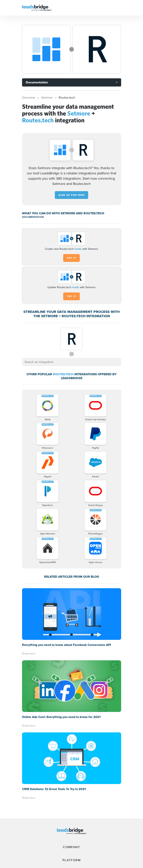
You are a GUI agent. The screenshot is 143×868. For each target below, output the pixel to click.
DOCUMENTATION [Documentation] (33, 217)
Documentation (37, 82)
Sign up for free (72, 195)
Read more (29, 654)
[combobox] (72, 362)
